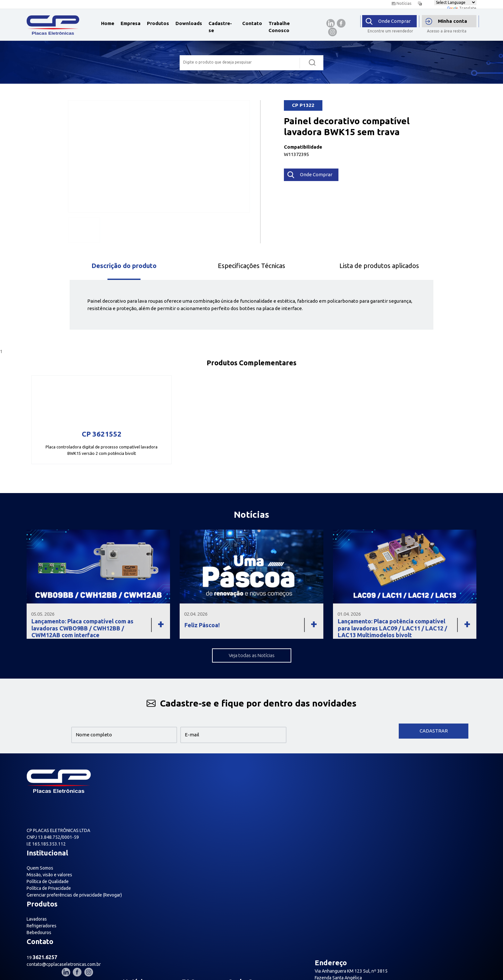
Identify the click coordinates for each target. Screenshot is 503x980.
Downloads (189, 23)
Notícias (401, 3)
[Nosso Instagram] (471, 773)
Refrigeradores (233, 797)
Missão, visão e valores (145, 797)
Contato (252, 23)
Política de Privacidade (144, 810)
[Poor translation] (23, 932)
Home (108, 23)
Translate (462, 8)
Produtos (158, 23)
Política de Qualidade (143, 803)
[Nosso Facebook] (459, 773)
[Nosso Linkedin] (449, 773)
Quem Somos (136, 790)
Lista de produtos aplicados (379, 266)
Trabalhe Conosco (279, 27)
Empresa (131, 23)
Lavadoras (228, 790)
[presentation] (343, 731)
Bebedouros (230, 803)
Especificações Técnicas (251, 266)
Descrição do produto (124, 266)
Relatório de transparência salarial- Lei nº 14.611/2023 (131, 882)
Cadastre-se (220, 27)
